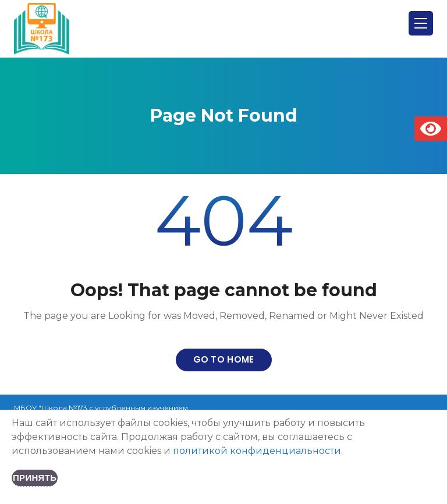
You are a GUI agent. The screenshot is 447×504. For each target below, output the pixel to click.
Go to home (224, 359)
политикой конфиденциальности (257, 451)
